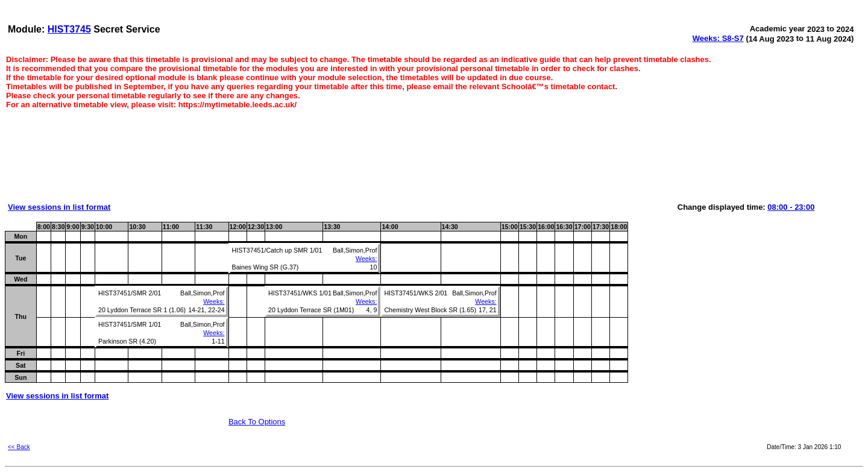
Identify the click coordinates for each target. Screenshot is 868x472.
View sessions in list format (59, 207)
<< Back (19, 447)
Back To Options (257, 422)
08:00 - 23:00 (791, 207)
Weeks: (366, 259)
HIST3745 (69, 29)
